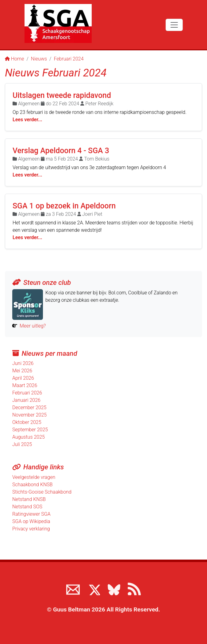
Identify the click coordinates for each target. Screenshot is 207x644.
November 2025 (29, 415)
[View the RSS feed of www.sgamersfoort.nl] (134, 588)
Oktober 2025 (27, 422)
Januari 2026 (26, 400)
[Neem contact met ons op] (73, 588)
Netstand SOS (27, 507)
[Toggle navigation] (174, 25)
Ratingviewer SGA (31, 514)
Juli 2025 (22, 444)
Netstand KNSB (29, 499)
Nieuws (39, 59)
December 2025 (29, 407)
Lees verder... (27, 120)
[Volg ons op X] (93, 588)
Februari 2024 (69, 59)
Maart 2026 (25, 385)
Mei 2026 (22, 371)
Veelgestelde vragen (34, 477)
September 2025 (30, 430)
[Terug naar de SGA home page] (58, 23)
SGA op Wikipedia (31, 521)
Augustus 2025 (29, 437)
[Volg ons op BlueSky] (114, 588)
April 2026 (23, 378)
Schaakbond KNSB (33, 485)
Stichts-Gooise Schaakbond (42, 492)
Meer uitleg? (33, 326)
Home (15, 59)
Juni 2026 (23, 363)
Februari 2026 (27, 393)
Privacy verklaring (31, 529)
